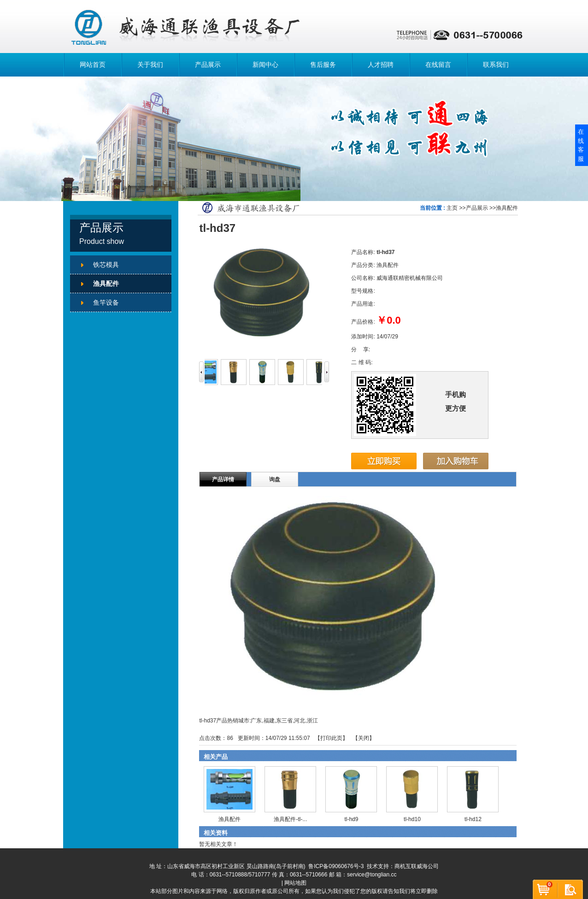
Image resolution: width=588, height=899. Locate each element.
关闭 (364, 738)
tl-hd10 (412, 819)
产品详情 (223, 479)
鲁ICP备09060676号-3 (336, 866)
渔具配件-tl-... (290, 819)
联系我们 (496, 65)
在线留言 (438, 65)
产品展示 (208, 65)
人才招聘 (381, 65)
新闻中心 (265, 65)
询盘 (275, 479)
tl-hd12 (473, 819)
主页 (452, 208)
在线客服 (581, 145)
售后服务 (323, 65)
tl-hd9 (351, 819)
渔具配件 (507, 208)
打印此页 (331, 738)
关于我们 (150, 65)
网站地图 (295, 883)
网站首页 (93, 65)
